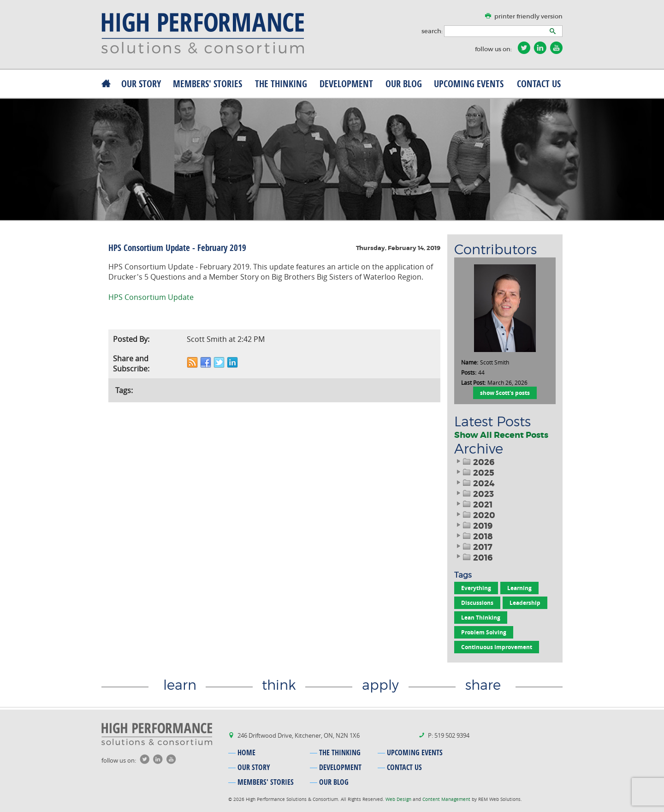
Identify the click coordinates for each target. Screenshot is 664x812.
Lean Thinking (481, 618)
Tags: (124, 390)
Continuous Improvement (497, 647)
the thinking (281, 84)
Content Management (447, 799)
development (346, 84)
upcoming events (469, 84)
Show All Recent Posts (501, 435)
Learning (519, 588)
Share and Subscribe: (131, 364)
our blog (404, 84)
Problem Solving (484, 632)
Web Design (399, 799)
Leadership (525, 603)
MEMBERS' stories (207, 84)
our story (141, 84)
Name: (470, 362)
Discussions (477, 603)
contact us (539, 84)
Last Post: (473, 382)
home (246, 752)
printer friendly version (528, 16)
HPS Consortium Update (151, 297)
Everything (476, 588)
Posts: (469, 372)
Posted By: (131, 339)
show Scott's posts (505, 393)
